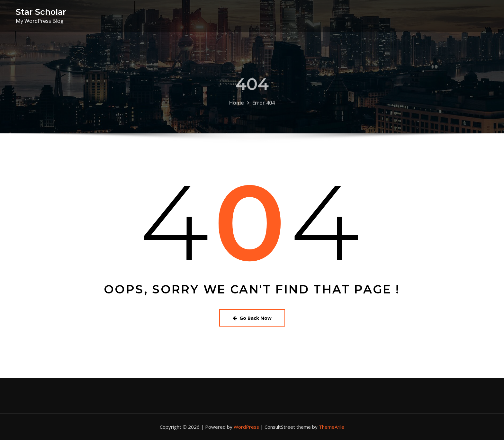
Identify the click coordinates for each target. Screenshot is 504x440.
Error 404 (264, 115)
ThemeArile (332, 427)
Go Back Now (252, 318)
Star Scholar (41, 12)
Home (237, 115)
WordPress (246, 427)
